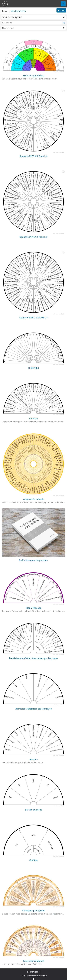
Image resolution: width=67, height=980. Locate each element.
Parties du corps (33, 809)
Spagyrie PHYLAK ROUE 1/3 (33, 317)
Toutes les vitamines (33, 961)
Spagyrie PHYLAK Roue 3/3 (34, 156)
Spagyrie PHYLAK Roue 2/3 (34, 237)
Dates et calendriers (34, 75)
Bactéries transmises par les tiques (33, 708)
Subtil (23, 976)
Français (33, 972)
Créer (61, 10)
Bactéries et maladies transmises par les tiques (34, 658)
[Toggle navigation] (63, 4)
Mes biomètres (18, 11)
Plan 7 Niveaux (34, 608)
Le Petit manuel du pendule (33, 560)
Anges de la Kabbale (34, 499)
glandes (34, 759)
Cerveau (33, 418)
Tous (4, 11)
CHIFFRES (34, 368)
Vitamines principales (33, 910)
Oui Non (33, 860)
